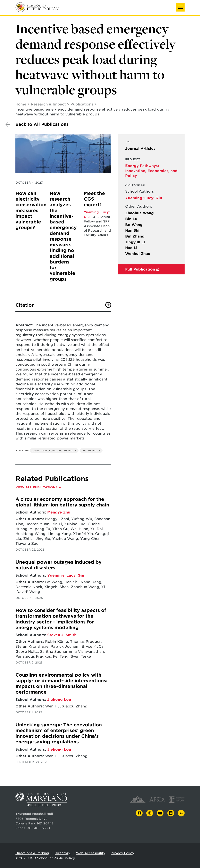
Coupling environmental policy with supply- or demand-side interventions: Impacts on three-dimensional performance (61, 684)
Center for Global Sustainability (54, 451)
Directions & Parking (32, 853)
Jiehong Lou (59, 700)
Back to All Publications (42, 124)
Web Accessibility (91, 853)
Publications (82, 104)
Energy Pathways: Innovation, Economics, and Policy (151, 171)
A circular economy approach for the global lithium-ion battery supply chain (62, 502)
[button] (180, 7)
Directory (62, 853)
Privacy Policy (122, 853)
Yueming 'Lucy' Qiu (144, 198)
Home (21, 104)
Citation (25, 305)
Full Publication (140, 269)
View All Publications (36, 487)
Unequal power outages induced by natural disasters (58, 565)
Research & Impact (48, 104)
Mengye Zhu (59, 512)
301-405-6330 (39, 828)
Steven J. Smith (62, 635)
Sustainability (91, 451)
